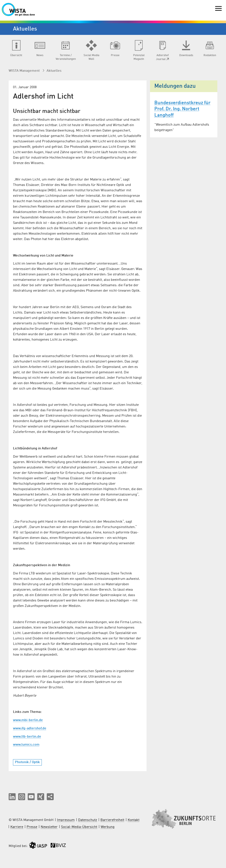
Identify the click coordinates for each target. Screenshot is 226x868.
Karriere (17, 827)
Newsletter (49, 827)
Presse (32, 827)
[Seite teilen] (50, 797)
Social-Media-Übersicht (79, 827)
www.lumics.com (26, 745)
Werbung (108, 827)
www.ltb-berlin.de (27, 737)
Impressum (66, 820)
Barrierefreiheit (112, 820)
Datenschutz (88, 820)
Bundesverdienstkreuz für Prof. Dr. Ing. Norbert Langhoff (182, 109)
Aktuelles (54, 71)
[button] (12, 797)
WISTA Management (25, 71)
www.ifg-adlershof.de (30, 728)
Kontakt (134, 820)
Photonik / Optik (27, 762)
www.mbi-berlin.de (28, 720)
